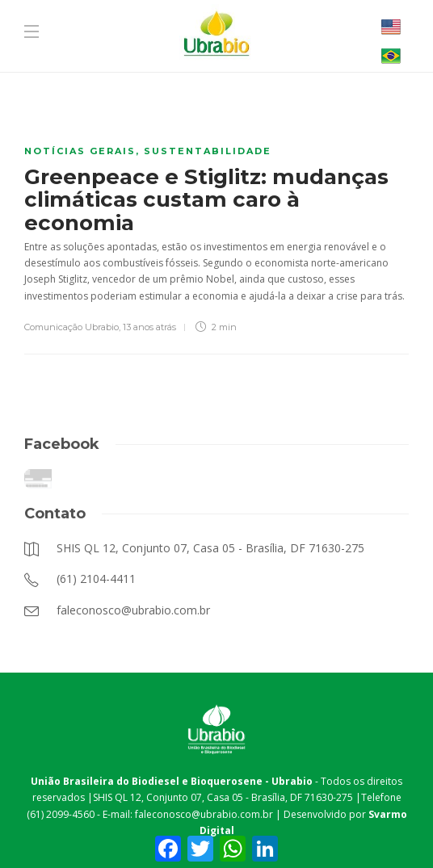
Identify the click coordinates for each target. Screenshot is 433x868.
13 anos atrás (149, 327)
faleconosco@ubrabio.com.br (204, 814)
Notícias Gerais (80, 151)
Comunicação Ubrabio (71, 327)
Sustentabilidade (208, 151)
